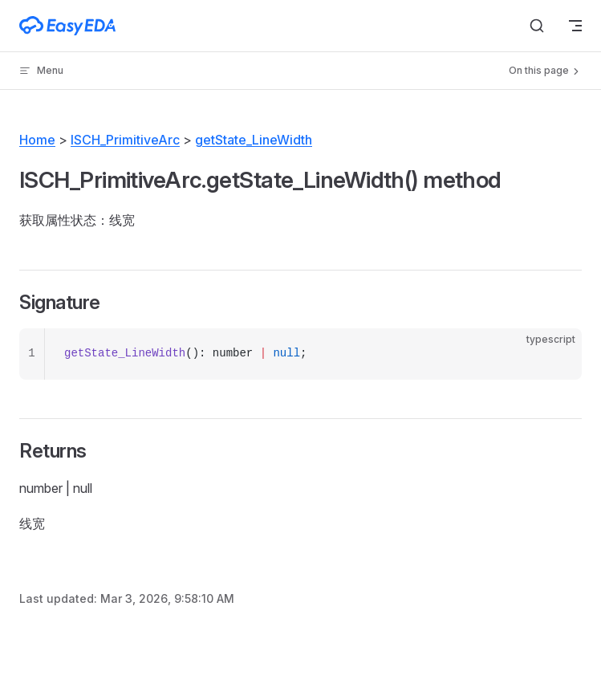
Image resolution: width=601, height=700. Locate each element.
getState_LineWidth (254, 140)
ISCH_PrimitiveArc (125, 140)
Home (37, 140)
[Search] (537, 26)
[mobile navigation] (575, 26)
